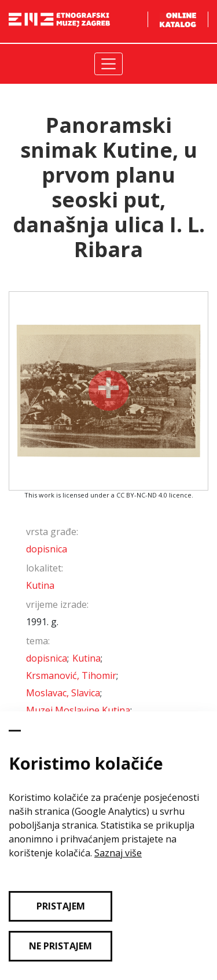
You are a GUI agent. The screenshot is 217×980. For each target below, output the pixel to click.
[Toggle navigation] (108, 64)
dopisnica (47, 549)
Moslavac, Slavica (63, 693)
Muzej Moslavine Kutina (78, 710)
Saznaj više (118, 853)
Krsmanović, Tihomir (71, 675)
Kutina (40, 585)
